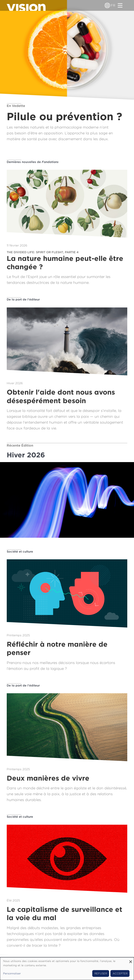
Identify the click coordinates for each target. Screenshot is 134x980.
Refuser (101, 973)
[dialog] (67, 969)
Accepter (120, 973)
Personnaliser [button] (12, 973)
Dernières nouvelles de (33, 162)
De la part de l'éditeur (23, 299)
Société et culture (20, 551)
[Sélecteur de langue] (107, 5)
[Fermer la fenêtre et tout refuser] (131, 960)
